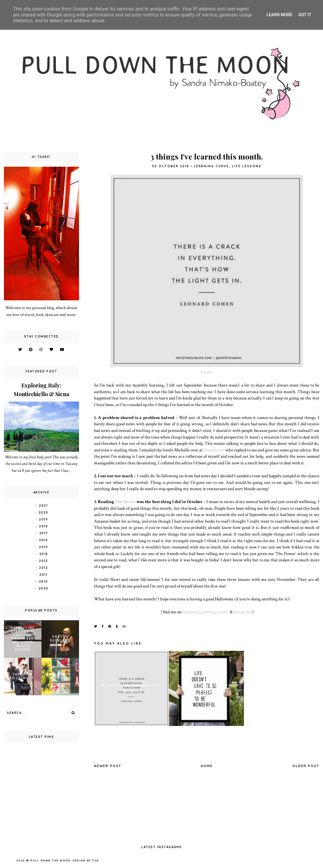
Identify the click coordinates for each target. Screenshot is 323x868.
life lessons (247, 166)
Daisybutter (214, 450)
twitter (208, 612)
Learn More (279, 15)
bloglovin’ (191, 612)
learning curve (211, 166)
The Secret (125, 502)
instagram (243, 612)
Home (207, 766)
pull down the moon (50, 860)
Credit (207, 372)
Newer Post (108, 766)
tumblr (223, 612)
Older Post (306, 766)
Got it (305, 15)
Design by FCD (86, 860)
